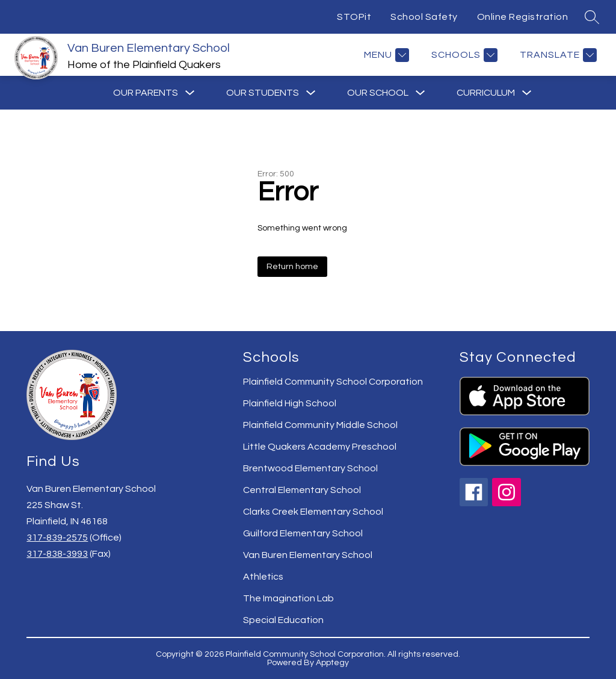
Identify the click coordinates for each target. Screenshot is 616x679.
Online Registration (523, 17)
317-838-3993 (57, 554)
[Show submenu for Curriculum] (486, 93)
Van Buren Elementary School (308, 555)
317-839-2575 (57, 538)
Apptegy (332, 663)
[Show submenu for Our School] (378, 93)
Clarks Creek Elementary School (313, 512)
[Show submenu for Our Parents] (146, 93)
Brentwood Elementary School (310, 468)
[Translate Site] (557, 55)
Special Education (283, 620)
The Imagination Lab (288, 598)
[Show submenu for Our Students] (263, 93)
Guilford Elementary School (303, 533)
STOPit (354, 17)
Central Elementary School (302, 490)
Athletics (263, 577)
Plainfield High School (290, 403)
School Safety (424, 17)
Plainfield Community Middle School (320, 425)
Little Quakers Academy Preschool (320, 447)
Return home (292, 267)
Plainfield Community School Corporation (333, 382)
